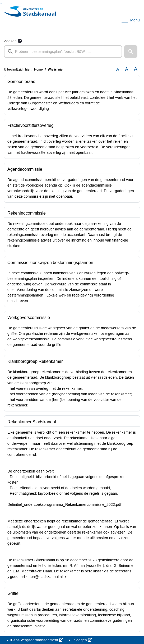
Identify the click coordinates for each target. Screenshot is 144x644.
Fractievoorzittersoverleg (31, 125)
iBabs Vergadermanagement (36, 640)
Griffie (13, 593)
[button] (131, 52)
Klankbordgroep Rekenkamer (35, 361)
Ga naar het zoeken (1, 3)
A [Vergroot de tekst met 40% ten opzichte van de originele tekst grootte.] (136, 70)
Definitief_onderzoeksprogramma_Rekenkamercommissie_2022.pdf (64, 504)
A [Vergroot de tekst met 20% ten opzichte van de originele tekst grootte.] (127, 69)
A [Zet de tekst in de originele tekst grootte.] (118, 69)
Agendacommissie (25, 169)
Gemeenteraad (21, 82)
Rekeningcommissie (27, 213)
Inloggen (82, 640)
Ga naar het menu (1, 3)
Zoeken (10, 41)
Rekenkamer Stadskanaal (32, 422)
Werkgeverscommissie (29, 318)
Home (38, 70)
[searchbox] (63, 52)
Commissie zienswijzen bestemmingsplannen (50, 263)
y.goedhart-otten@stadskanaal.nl (35, 577)
